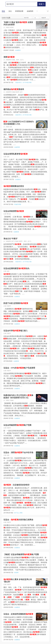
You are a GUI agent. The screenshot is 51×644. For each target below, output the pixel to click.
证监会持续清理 (14, 211)
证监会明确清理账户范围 (17, 425)
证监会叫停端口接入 (16, 331)
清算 (9, 57)
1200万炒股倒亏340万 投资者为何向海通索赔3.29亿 (19, 123)
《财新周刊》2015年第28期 (23, 82)
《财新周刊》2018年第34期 (23, 115)
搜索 (42, 4)
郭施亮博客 (18, 204)
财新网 (16, 573)
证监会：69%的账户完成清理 (19, 368)
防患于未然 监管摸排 (16, 303)
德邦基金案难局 (14, 89)
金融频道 (18, 50)
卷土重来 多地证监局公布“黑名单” (18, 581)
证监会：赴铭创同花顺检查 (18, 614)
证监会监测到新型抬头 (16, 268)
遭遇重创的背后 (14, 186)
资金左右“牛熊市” (11, 239)
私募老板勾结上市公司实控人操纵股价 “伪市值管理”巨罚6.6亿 (18, 396)
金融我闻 (17, 147)
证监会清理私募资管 (16, 154)
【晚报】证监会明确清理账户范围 (21, 554)
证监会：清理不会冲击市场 (18, 452)
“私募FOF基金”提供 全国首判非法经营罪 (18, 23)
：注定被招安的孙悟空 (16, 485)
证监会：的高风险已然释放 (18, 520)
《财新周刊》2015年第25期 (23, 262)
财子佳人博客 (18, 513)
